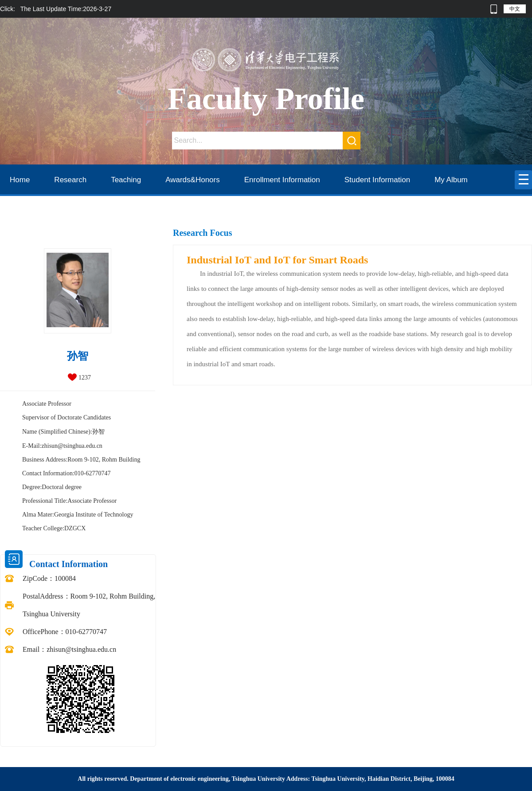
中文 (515, 9)
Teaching (126, 180)
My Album (451, 180)
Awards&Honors (193, 180)
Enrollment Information (282, 180)
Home (20, 180)
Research (70, 180)
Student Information (377, 180)
